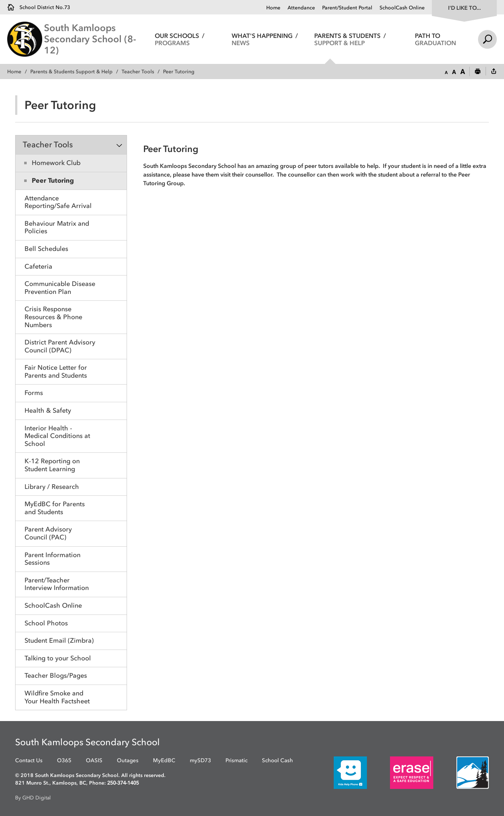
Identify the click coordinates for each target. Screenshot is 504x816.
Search (487, 39)
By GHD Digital (33, 798)
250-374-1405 (123, 783)
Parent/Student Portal (347, 8)
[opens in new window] (339, 772)
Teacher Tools (138, 72)
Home (273, 8)
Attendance (301, 8)
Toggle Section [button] (119, 145)
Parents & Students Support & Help (71, 72)
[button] (446, 72)
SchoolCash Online (402, 8)
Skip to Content (0, 0)
